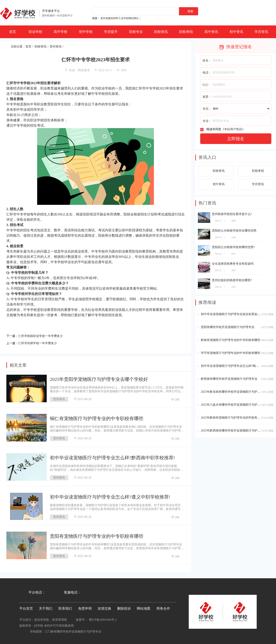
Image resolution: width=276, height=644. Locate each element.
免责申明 (85, 607)
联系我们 (65, 607)
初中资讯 (236, 32)
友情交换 (104, 607)
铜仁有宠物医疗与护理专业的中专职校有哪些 (97, 417)
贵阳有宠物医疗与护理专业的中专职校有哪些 (97, 535)
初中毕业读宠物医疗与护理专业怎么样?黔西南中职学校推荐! (112, 456)
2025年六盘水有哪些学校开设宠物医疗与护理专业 (234, 405)
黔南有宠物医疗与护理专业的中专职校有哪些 (231, 340)
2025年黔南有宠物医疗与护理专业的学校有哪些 (232, 418)
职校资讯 (161, 32)
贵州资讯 (56, 47)
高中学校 (61, 32)
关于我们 (46, 607)
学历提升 (111, 32)
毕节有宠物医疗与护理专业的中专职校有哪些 (231, 353)
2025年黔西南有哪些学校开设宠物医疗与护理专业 (234, 431)
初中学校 (86, 32)
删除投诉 (124, 607)
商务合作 (163, 607)
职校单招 (186, 32)
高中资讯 (211, 32)
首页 (13, 32)
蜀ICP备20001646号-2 (103, 618)
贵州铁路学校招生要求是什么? (232, 214)
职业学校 (35, 32)
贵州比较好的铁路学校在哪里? (232, 280)
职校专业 (136, 32)
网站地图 (144, 607)
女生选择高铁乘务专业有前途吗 (233, 264)
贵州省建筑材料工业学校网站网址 (120, 18)
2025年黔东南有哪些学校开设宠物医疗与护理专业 (234, 392)
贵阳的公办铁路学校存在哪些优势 (234, 231)
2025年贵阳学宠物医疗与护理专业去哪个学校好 (99, 378)
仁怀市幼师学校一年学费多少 (40, 342)
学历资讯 (261, 32)
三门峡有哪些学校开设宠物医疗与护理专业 (73, 630)
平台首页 (26, 607)
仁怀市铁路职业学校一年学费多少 (44, 336)
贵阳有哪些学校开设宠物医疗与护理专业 (228, 327)
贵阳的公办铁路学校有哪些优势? (233, 247)
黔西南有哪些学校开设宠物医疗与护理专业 (229, 379)
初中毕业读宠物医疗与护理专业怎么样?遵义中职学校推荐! (110, 496)
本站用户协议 (233, 129)
